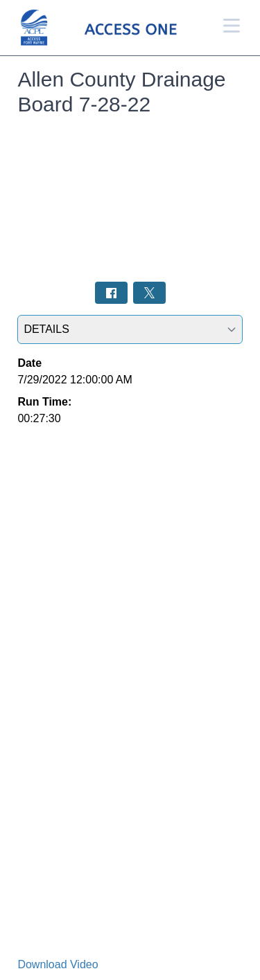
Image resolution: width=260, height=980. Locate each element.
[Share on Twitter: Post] (149, 292)
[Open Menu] (232, 26)
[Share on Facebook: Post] (111, 292)
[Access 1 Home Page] (119, 28)
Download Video (58, 964)
